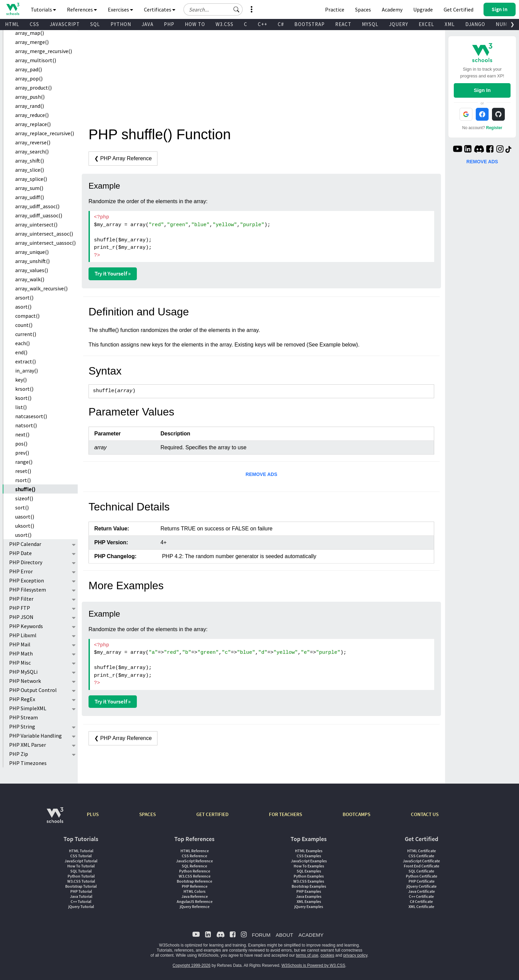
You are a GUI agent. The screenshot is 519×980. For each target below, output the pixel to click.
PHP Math (21, 653)
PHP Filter (21, 599)
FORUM (261, 935)
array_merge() (32, 42)
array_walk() (30, 279)
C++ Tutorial (81, 901)
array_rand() (30, 106)
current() (26, 334)
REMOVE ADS (262, 474)
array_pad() (29, 69)
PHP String (22, 726)
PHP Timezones (28, 763)
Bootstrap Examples (309, 886)
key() (21, 380)
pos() (21, 444)
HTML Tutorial (81, 851)
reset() (23, 471)
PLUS (93, 814)
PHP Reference (195, 886)
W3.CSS (225, 24)
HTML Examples (309, 851)
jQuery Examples (309, 906)
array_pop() (29, 78)
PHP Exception (27, 580)
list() (21, 407)
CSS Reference (194, 856)
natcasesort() (31, 416)
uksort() (25, 526)
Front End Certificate (422, 866)
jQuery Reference (195, 906)
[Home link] (13, 9)
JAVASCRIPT (65, 24)
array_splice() (31, 179)
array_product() (33, 88)
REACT (343, 24)
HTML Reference (195, 851)
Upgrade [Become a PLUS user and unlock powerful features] (423, 9)
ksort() (23, 398)
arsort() (24, 297)
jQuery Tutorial (81, 906)
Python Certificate (422, 876)
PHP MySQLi (23, 672)
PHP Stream (23, 717)
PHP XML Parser (28, 745)
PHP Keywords (26, 626)
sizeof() (24, 498)
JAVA (147, 24)
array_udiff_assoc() (37, 206)
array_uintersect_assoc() (44, 234)
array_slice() (30, 170)
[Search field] (213, 9)
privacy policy (355, 955)
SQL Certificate (421, 871)
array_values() (32, 270)
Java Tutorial (81, 896)
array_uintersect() (36, 224)
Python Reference (195, 871)
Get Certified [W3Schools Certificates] (459, 9)
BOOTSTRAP (310, 24)
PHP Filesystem (28, 590)
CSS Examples (309, 856)
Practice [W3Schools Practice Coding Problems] (335, 9)
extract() (26, 361)
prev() (22, 453)
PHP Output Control (33, 690)
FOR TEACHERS (286, 814)
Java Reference (195, 896)
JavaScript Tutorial (81, 861)
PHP (169, 24)
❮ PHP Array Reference (123, 158)
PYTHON (121, 24)
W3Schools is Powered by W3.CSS (313, 965)
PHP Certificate (422, 881)
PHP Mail (20, 644)
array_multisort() (36, 60)
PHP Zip (19, 754)
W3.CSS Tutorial (81, 881)
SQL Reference (194, 866)
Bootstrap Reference (194, 881)
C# (281, 24)
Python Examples (309, 876)
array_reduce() (32, 115)
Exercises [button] (120, 9)
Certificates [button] (160, 9)
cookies (328, 955)
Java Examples (309, 896)
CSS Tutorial (81, 856)
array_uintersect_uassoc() (45, 243)
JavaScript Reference (194, 861)
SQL (95, 24)
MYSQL (370, 24)
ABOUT (285, 935)
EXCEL (426, 24)
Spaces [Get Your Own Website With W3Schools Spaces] (363, 9)
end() (21, 352)
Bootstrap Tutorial (81, 886)
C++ (263, 24)
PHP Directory (26, 562)
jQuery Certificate (422, 886)
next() (22, 434)
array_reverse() (33, 142)
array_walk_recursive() (41, 288)
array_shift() (30, 161)
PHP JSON (21, 617)
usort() (23, 535)
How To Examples (309, 866)
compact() (27, 316)
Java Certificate (422, 891)
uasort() (25, 517)
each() (22, 343)
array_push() (30, 97)
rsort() (23, 480)
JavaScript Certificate (421, 861)
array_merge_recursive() (44, 51)
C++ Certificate (421, 896)
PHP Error (21, 571)
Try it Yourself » (113, 273)
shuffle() (25, 489)
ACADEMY (311, 935)
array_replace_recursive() (45, 133)
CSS (34, 24)
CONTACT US (425, 814)
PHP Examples (309, 891)
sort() (22, 507)
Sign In (482, 90)
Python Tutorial (81, 876)
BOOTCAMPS (356, 814)
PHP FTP (20, 608)
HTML (12, 24)
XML (450, 24)
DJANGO (475, 24)
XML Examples (309, 901)
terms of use (307, 955)
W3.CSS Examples (309, 881)
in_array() (27, 371)
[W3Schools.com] (55, 819)
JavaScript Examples (309, 861)
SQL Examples (309, 871)
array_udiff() (30, 197)
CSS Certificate (421, 856)
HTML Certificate (422, 851)
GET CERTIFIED (212, 814)
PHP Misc (20, 663)
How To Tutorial (81, 866)
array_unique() (32, 252)
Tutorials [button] (43, 9)
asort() (23, 307)
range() (24, 462)
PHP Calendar (25, 544)
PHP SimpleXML (28, 708)
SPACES (147, 814)
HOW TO (195, 24)
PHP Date (20, 553)
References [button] (82, 9)
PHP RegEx (22, 699)
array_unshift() (32, 261)
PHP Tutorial (81, 891)
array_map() (30, 33)
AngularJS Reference (195, 901)
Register (494, 128)
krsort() (24, 389)
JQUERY (399, 24)
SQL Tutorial (81, 871)
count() (24, 325)
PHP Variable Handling (35, 736)
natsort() (26, 425)
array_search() (32, 151)
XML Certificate (421, 906)
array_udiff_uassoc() (39, 215)
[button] (237, 9)
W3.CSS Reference (195, 876)
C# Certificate (421, 901)
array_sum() (29, 188)
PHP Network (25, 681)
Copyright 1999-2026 (192, 965)
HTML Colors (194, 891)
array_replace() (33, 124)
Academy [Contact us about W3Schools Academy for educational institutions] (392, 9)
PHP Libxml (23, 635)
